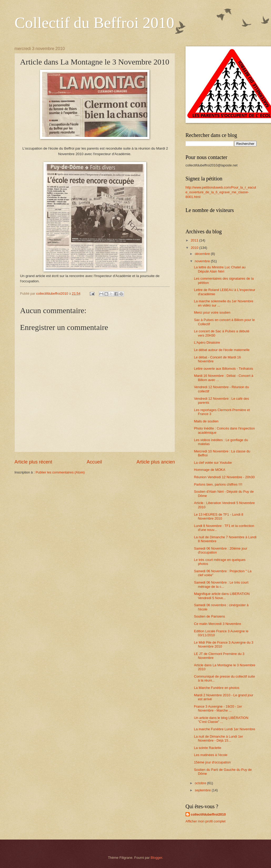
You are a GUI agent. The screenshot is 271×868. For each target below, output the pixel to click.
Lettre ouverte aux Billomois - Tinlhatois (224, 369)
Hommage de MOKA (210, 470)
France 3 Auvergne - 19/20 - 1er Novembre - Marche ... (218, 708)
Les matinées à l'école (211, 755)
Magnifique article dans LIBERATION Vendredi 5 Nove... (222, 596)
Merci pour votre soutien (212, 312)
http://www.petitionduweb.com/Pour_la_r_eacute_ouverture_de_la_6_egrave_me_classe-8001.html (221, 192)
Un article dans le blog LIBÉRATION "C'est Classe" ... (221, 720)
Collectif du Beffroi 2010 (94, 23)
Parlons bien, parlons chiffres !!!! (218, 484)
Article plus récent (33, 462)
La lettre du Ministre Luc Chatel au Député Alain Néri (220, 269)
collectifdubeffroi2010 (208, 814)
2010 (195, 248)
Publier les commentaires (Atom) (60, 472)
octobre (201, 783)
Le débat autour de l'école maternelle (222, 350)
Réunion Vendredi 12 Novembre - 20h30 (224, 477)
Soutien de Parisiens (209, 616)
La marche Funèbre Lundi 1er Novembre (225, 729)
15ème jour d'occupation (212, 762)
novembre (203, 261)
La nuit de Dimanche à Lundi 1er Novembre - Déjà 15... (218, 738)
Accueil (94, 462)
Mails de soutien (206, 421)
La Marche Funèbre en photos (217, 688)
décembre (203, 254)
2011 (195, 240)
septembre (203, 790)
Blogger (157, 858)
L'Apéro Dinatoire (207, 342)
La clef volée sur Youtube (213, 463)
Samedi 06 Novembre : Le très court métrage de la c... (221, 584)
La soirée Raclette (208, 748)
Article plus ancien (156, 462)
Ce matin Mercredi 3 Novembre (217, 624)
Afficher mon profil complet (205, 821)
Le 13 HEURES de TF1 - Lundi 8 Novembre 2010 (219, 516)
